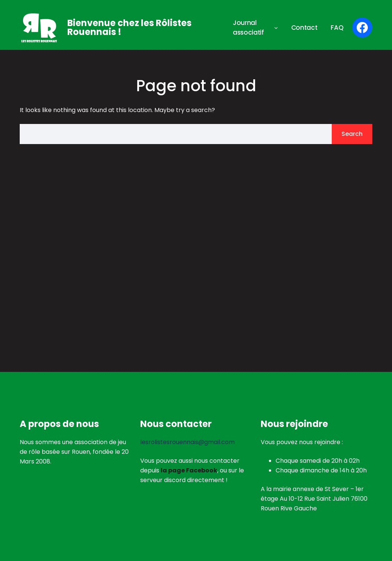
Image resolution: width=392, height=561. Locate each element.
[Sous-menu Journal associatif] (276, 28)
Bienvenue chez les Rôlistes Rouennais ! (129, 27)
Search (352, 134)
